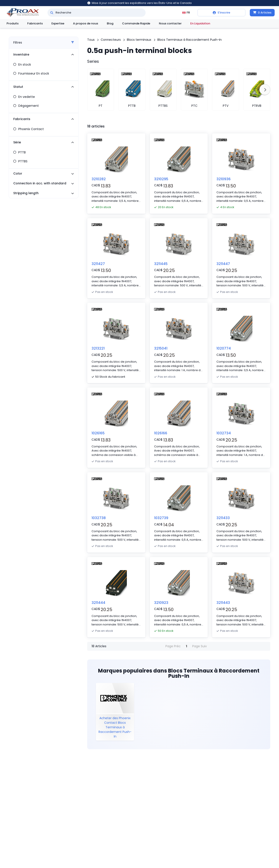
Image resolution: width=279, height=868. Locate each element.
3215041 (161, 348)
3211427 (98, 264)
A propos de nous (86, 23)
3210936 (224, 179)
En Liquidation (200, 23)
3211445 (161, 264)
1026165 (98, 433)
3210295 (161, 179)
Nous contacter (170, 23)
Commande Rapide (136, 23)
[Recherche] (52, 13)
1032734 (224, 433)
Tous (91, 40)
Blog (110, 23)
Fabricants (35, 23)
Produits (13, 23)
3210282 (99, 179)
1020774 (224, 348)
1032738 (99, 518)
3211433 (223, 518)
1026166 (161, 433)
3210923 (161, 603)
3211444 (98, 603)
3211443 (223, 603)
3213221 (98, 348)
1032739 (161, 518)
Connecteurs (111, 40)
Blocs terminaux (139, 40)
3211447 (223, 264)
